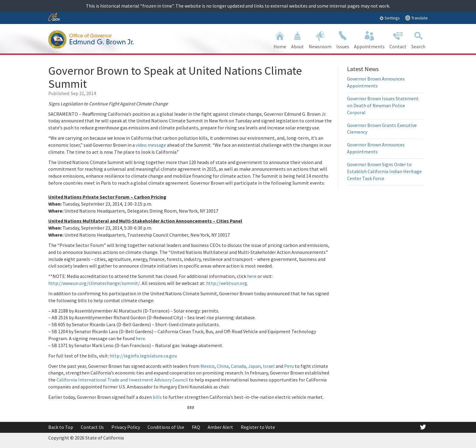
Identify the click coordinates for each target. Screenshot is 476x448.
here (252, 276)
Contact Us (92, 427)
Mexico (207, 366)
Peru (289, 366)
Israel (269, 366)
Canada (238, 366)
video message (151, 145)
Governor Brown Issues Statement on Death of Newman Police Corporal (383, 105)
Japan (254, 366)
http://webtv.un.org (227, 283)
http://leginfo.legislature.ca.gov (143, 356)
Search (418, 39)
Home (280, 39)
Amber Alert (220, 427)
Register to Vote (258, 427)
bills (157, 397)
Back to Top (61, 427)
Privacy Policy (126, 427)
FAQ (196, 427)
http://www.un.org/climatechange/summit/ (94, 283)
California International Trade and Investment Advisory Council (122, 380)
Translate (416, 18)
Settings (390, 18)
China (223, 366)
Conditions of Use (166, 427)
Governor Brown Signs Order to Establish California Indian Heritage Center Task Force (384, 171)
